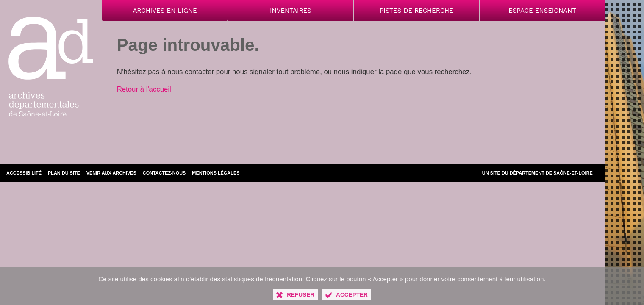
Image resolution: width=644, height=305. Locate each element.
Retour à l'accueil (144, 89)
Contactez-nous (164, 173)
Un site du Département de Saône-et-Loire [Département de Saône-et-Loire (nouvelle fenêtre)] (537, 173)
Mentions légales (216, 173)
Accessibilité (24, 173)
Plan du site (64, 173)
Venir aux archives (111, 173)
